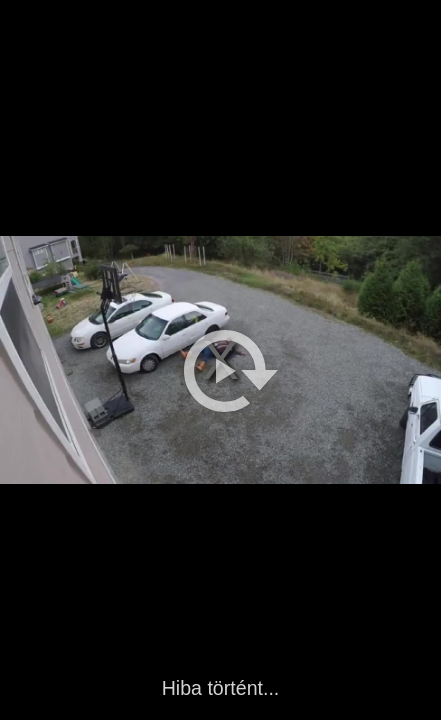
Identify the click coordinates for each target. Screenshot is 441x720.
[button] (231, 371)
